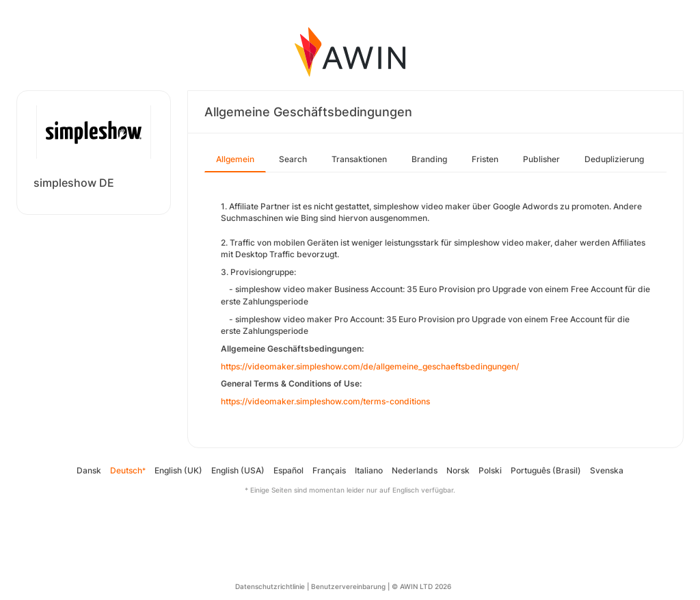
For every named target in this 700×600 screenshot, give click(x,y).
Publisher (541, 159)
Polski (490, 470)
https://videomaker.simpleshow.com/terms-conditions (325, 401)
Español (288, 470)
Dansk (89, 470)
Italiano (369, 470)
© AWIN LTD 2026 (421, 586)
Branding (429, 159)
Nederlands (415, 470)
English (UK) (178, 470)
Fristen (485, 159)
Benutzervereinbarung (348, 586)
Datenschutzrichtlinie (270, 586)
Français (329, 470)
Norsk (458, 470)
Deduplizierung (614, 159)
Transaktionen (359, 159)
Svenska (607, 470)
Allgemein (235, 159)
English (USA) (238, 470)
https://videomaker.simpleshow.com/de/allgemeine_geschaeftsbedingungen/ (370, 366)
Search (293, 159)
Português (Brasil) (546, 470)
